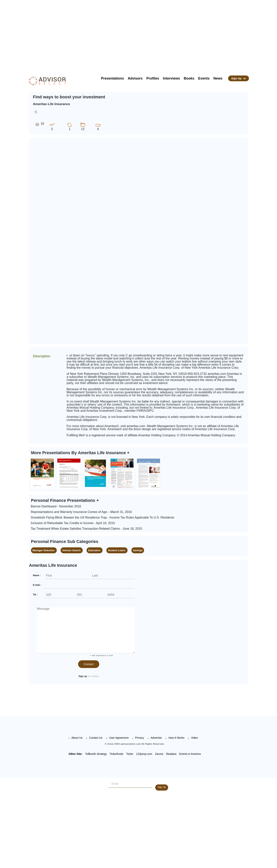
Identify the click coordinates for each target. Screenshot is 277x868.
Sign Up (239, 78)
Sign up (83, 676)
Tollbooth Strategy (96, 754)
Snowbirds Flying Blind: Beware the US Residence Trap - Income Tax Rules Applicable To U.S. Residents (103, 517)
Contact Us (96, 738)
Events (204, 78)
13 (83, 126)
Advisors (135, 78)
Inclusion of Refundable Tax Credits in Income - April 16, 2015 (73, 523)
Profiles (153, 78)
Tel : (35, 595)
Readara (171, 754)
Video (194, 738)
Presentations (112, 78)
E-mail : (37, 585)
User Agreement (119, 738)
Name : (37, 575)
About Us (77, 738)
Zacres (159, 754)
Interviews (171, 78)
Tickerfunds (116, 754)
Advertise (156, 738)
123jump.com (144, 754)
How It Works (176, 738)
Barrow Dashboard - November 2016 (56, 506)
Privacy (140, 738)
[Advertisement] (144, 35)
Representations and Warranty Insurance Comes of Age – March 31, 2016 (81, 512)
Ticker (130, 754)
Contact (89, 664)
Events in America (190, 754)
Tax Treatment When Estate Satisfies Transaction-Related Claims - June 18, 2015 (86, 529)
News (218, 78)
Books (189, 78)
